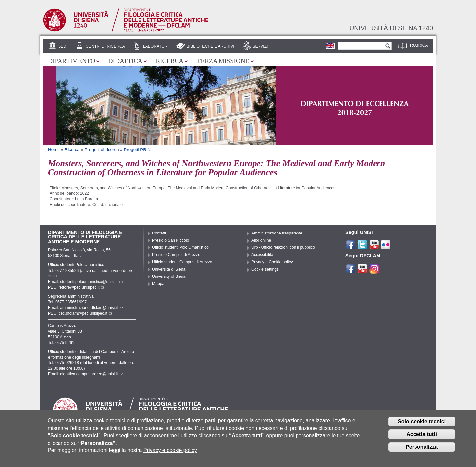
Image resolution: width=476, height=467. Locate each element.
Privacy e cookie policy (170, 454)
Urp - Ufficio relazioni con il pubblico (283, 247)
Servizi (260, 46)
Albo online (261, 240)
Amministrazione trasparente (277, 233)
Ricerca (170, 61)
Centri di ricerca (105, 46)
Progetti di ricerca (102, 150)
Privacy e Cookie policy (272, 262)
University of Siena (169, 276)
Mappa (158, 284)
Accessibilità (262, 255)
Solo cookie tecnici (422, 425)
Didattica (125, 61)
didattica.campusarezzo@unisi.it (92, 374)
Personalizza (422, 451)
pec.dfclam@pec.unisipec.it (85, 313)
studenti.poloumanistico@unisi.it (91, 282)
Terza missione (223, 61)
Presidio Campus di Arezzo (176, 255)
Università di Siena (169, 269)
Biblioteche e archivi (211, 46)
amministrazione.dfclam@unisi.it (91, 308)
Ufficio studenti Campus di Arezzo (182, 262)
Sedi (63, 46)
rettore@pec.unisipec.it (82, 287)
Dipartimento (71, 61)
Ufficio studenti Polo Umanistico (180, 247)
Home (54, 150)
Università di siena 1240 (391, 28)
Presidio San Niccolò (171, 240)
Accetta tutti (421, 438)
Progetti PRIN (137, 150)
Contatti (159, 233)
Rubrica (419, 45)
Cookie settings (265, 269)
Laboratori (156, 46)
